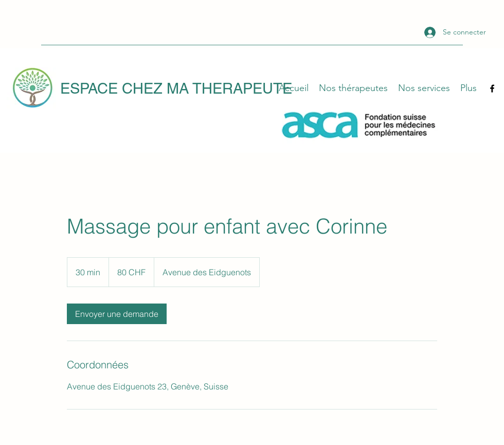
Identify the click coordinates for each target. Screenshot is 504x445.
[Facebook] (492, 88)
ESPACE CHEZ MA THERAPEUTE (176, 88)
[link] (117, 314)
